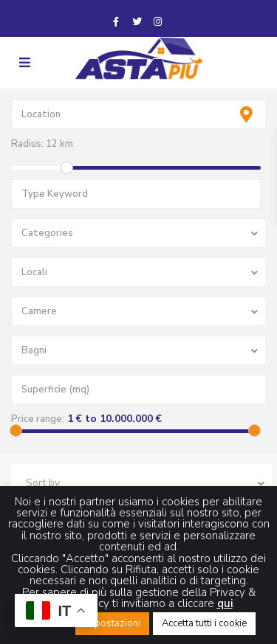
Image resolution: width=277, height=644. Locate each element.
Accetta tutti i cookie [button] (204, 623)
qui (225, 603)
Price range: (38, 419)
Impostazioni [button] (112, 623)
